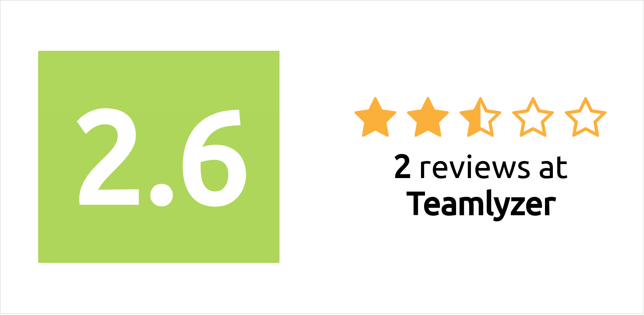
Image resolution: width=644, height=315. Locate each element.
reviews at (480, 185)
